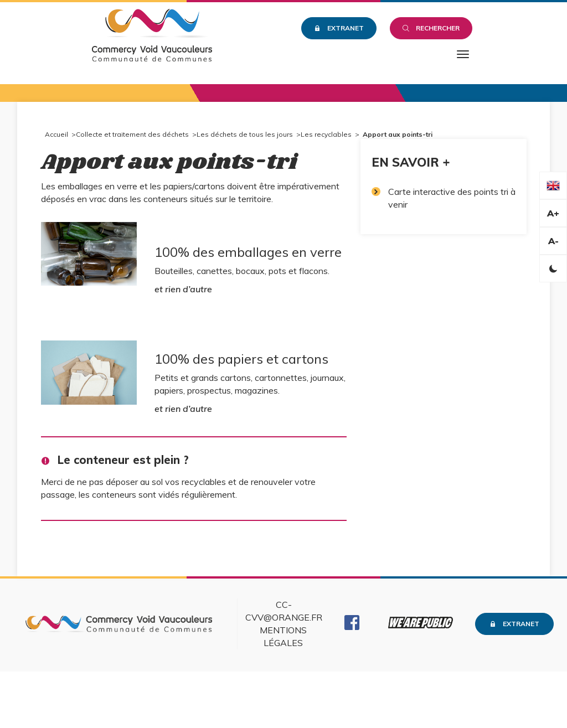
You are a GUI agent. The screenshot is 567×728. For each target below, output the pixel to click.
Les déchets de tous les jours (245, 134)
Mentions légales (283, 636)
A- (553, 241)
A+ (553, 213)
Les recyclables (326, 134)
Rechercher (431, 28)
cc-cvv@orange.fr (284, 611)
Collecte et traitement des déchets (132, 134)
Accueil (56, 134)
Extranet (339, 28)
